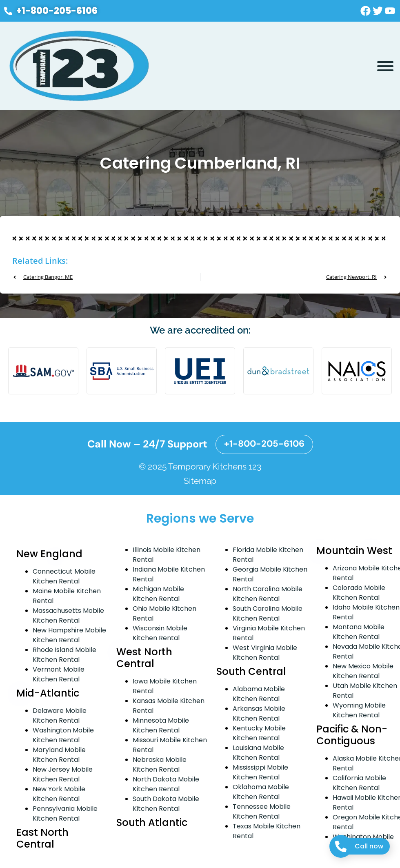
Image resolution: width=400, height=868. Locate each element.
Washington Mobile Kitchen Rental (63, 735)
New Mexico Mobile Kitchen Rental (363, 671)
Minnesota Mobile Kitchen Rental (161, 725)
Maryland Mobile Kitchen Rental (59, 755)
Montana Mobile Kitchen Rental (359, 632)
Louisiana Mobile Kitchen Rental (258, 753)
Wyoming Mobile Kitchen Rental (359, 710)
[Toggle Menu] (385, 66)
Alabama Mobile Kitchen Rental (259, 694)
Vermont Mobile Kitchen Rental (59, 674)
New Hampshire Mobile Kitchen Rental (69, 635)
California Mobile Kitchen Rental (359, 783)
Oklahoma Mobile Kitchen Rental (261, 792)
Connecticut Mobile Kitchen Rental (64, 576)
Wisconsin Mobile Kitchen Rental (160, 633)
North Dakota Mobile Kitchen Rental (166, 784)
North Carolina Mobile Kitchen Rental (268, 594)
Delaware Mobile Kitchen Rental (60, 716)
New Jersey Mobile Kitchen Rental (63, 774)
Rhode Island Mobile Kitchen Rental (64, 655)
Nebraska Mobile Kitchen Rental (160, 765)
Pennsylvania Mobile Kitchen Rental (65, 813)
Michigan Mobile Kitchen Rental (158, 594)
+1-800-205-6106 (264, 444)
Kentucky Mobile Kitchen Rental (259, 733)
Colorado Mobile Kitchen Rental (359, 593)
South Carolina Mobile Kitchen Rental (268, 613)
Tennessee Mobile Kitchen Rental (262, 811)
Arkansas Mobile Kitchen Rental (259, 713)
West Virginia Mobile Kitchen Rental (265, 653)
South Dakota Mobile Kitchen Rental (166, 804)
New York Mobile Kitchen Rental (59, 794)
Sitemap (200, 481)
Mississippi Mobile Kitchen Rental (260, 772)
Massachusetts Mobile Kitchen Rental (68, 615)
